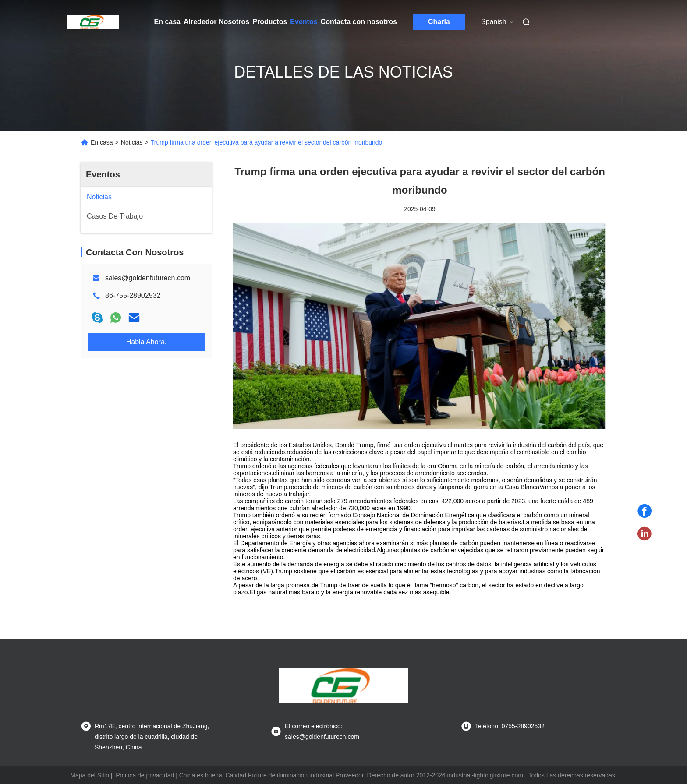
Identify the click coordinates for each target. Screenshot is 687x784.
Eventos (304, 22)
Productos (270, 22)
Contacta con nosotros (359, 22)
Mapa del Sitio (90, 775)
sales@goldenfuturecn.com (148, 278)
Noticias (132, 142)
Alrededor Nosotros (216, 22)
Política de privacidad (145, 775)
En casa (167, 22)
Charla (439, 22)
